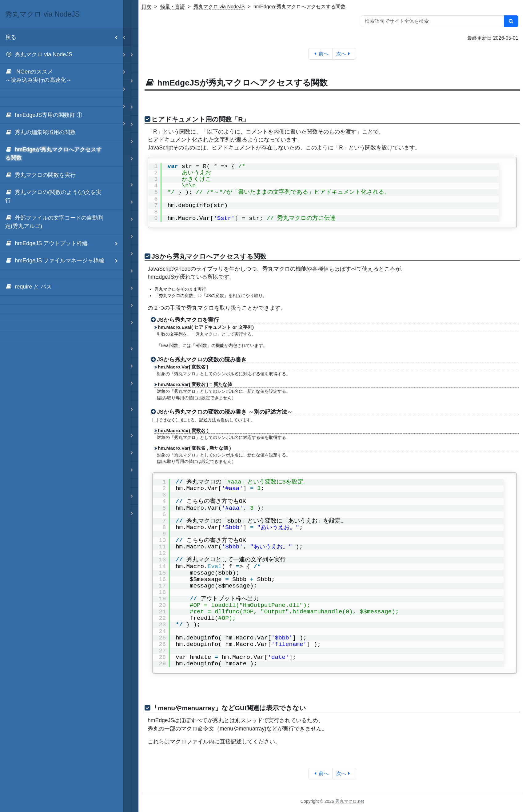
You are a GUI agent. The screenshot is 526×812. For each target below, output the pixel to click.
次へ (344, 54)
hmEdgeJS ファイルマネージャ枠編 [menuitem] (64, 261)
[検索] (511, 21)
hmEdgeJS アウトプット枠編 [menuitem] (64, 243)
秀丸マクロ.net (350, 801)
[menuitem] (62, 55)
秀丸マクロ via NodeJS (219, 7)
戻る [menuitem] (64, 37)
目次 (146, 7)
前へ (320, 54)
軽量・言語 (173, 7)
